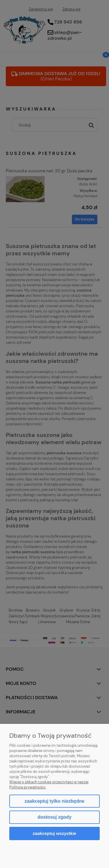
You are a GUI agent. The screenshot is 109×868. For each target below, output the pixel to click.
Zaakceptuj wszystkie (54, 833)
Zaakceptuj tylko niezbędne (54, 801)
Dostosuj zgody (54, 817)
